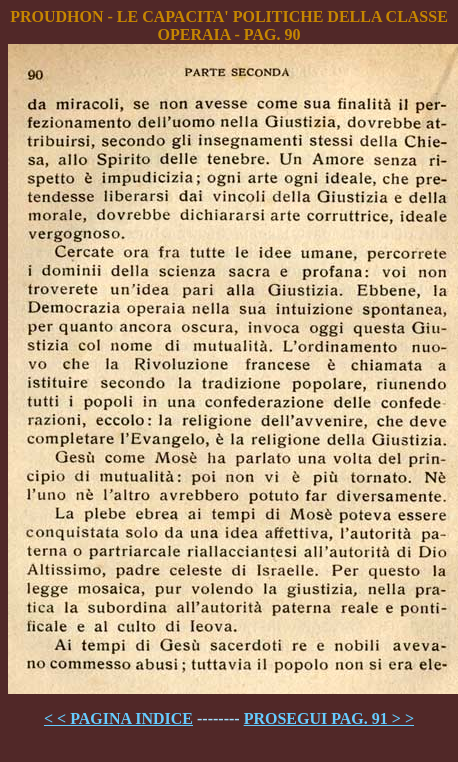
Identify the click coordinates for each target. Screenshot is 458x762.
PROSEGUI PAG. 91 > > (329, 718)
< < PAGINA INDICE (118, 718)
